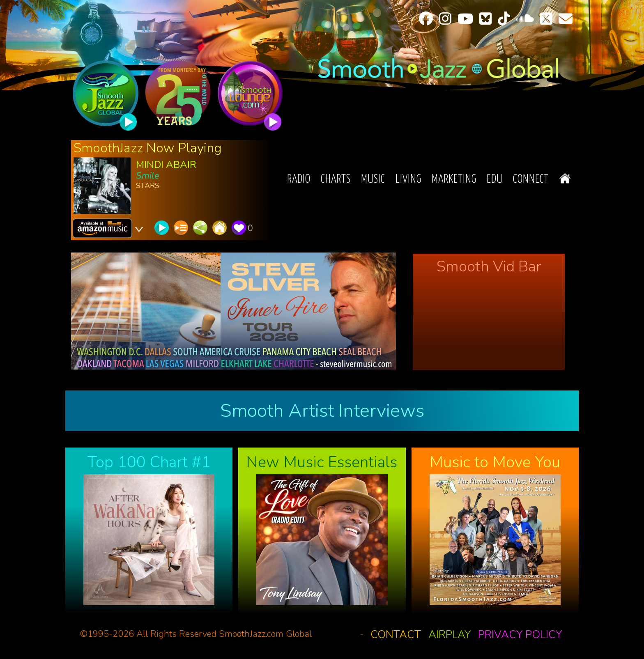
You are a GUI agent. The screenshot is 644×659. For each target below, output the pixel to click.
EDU (495, 180)
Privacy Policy (520, 635)
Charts (336, 180)
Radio (299, 180)
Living (408, 180)
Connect (531, 180)
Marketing (454, 180)
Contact (396, 635)
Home (565, 178)
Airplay (450, 635)
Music (373, 180)
